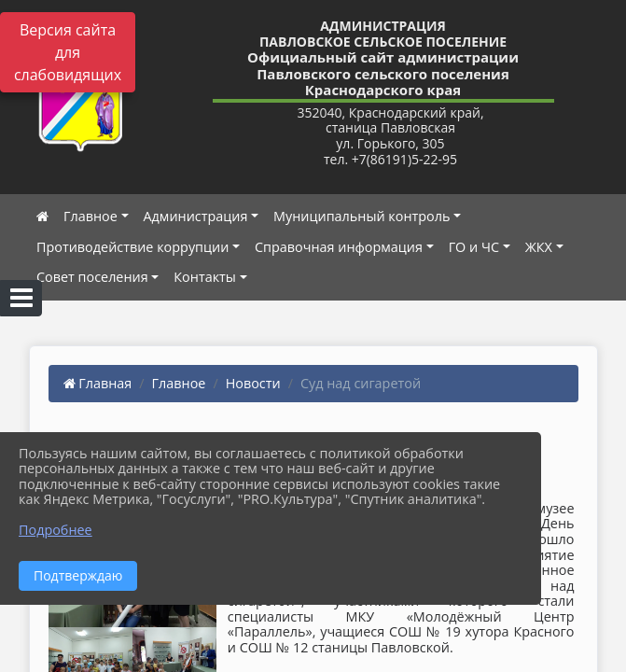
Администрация (196, 216)
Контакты (205, 277)
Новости (253, 383)
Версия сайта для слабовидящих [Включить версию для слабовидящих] (68, 52)
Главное (90, 216)
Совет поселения (92, 277)
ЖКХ (539, 247)
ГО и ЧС (474, 247)
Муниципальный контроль (362, 216)
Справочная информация (339, 247)
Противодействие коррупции (132, 247)
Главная (98, 383)
